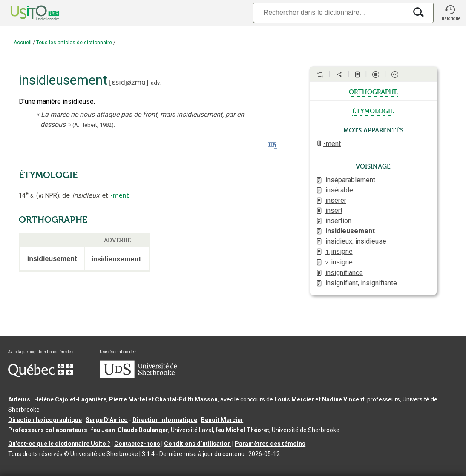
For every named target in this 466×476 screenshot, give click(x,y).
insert (334, 211)
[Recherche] (330, 13)
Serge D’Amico (107, 420)
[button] (450, 13)
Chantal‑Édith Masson (186, 399)
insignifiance (344, 273)
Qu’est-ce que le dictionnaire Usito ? (59, 444)
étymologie (373, 110)
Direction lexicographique (45, 420)
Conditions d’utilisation (197, 444)
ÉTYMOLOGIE (48, 175)
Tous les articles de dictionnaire (74, 43)
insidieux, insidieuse (356, 241)
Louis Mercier (294, 399)
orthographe (373, 91)
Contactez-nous (137, 444)
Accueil (23, 43)
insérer (336, 200)
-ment (119, 195)
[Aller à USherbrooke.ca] (138, 376)
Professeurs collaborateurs (48, 430)
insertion (338, 221)
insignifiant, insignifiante (361, 283)
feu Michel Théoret (242, 430)
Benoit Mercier (222, 420)
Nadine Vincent (343, 399)
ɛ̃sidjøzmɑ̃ (129, 82)
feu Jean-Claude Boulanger (130, 430)
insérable (339, 190)
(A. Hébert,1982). (94, 125)
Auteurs (19, 399)
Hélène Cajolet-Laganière (70, 399)
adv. (156, 83)
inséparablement (350, 180)
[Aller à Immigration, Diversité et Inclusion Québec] (40, 375)
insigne (339, 251)
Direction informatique (165, 420)
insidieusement (350, 231)
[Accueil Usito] (26, 13)
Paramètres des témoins (270, 444)
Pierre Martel (128, 399)
